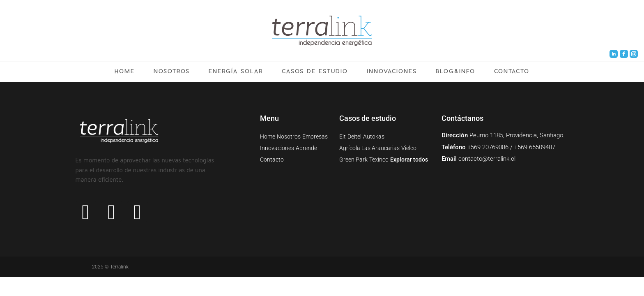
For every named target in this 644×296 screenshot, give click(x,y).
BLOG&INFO (455, 71)
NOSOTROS (172, 71)
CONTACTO (512, 71)
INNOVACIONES (392, 71)
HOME (125, 71)
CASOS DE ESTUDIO (315, 71)
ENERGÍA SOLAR (236, 71)
